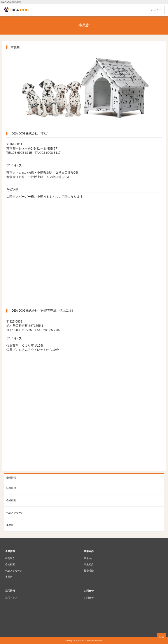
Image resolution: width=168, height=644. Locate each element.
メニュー (154, 10)
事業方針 (89, 558)
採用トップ (11, 598)
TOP (162, 637)
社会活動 (89, 571)
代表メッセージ (15, 513)
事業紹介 (89, 564)
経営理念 (11, 488)
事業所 (10, 525)
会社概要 (11, 500)
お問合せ (89, 598)
